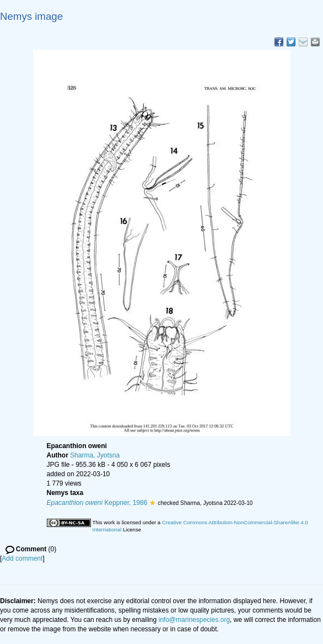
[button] (152, 503)
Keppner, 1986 (97, 503)
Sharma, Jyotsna (95, 455)
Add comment (22, 558)
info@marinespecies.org (195, 620)
